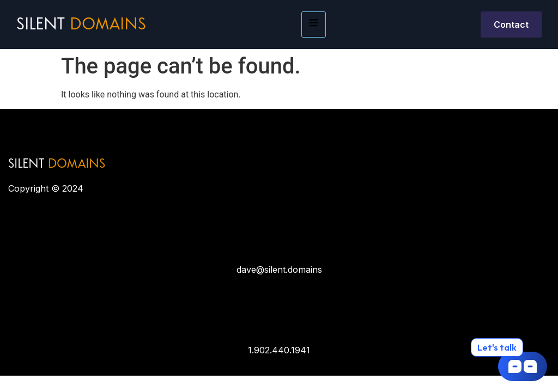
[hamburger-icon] (314, 24)
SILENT (57, 164)
